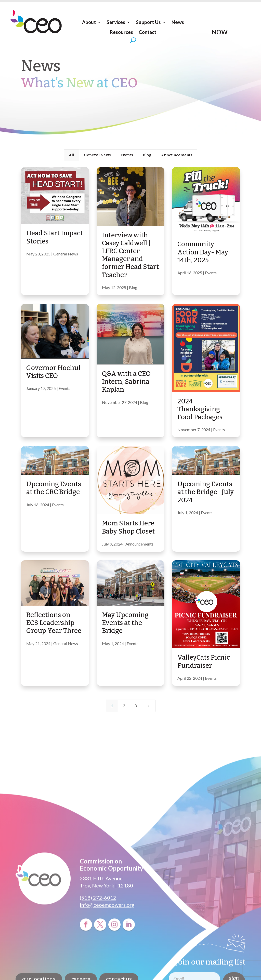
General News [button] (97, 155)
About (89, 22)
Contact (147, 32)
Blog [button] (147, 155)
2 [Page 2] (124, 706)
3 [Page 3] (136, 706)
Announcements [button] (177, 155)
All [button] (71, 155)
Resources (121, 32)
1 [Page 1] (112, 706)
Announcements (139, 544)
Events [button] (127, 155)
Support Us (148, 22)
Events (211, 273)
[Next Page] (149, 706)
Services (116, 22)
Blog (133, 287)
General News (66, 254)
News (178, 22)
